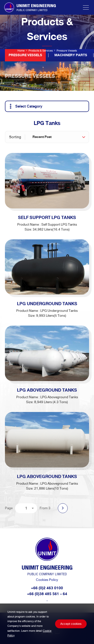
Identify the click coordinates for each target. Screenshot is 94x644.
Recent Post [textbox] (42, 137)
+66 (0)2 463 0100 (47, 588)
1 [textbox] (26, 508)
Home (21, 51)
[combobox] (59, 137)
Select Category (25, 106)
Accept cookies (71, 624)
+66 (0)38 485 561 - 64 (47, 594)
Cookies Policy (47, 580)
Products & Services (41, 51)
